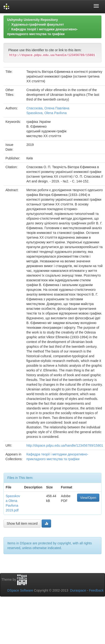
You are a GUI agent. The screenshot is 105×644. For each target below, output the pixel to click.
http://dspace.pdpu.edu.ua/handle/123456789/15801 (65, 445)
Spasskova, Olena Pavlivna (46, 113)
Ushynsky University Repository (33, 20)
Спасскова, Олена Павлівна (48, 108)
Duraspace (78, 590)
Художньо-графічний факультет (38, 24)
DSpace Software (20, 590)
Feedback (96, 590)
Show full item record (22, 524)
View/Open (88, 498)
